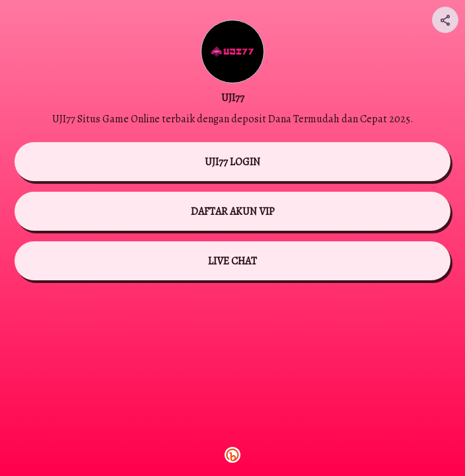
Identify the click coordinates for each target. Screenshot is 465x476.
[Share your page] (445, 20)
